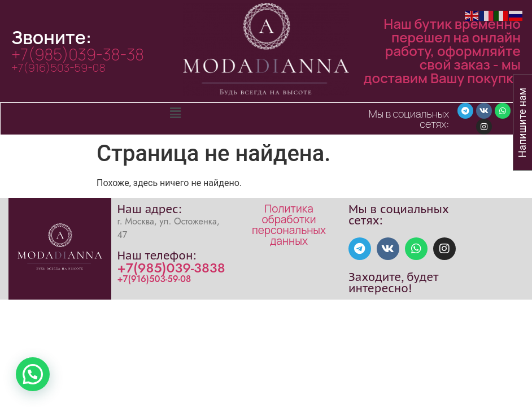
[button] (175, 114)
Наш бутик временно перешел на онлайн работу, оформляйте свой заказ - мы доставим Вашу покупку (442, 51)
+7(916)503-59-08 (58, 68)
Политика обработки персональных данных (289, 225)
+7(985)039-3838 (171, 268)
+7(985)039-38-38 (78, 54)
